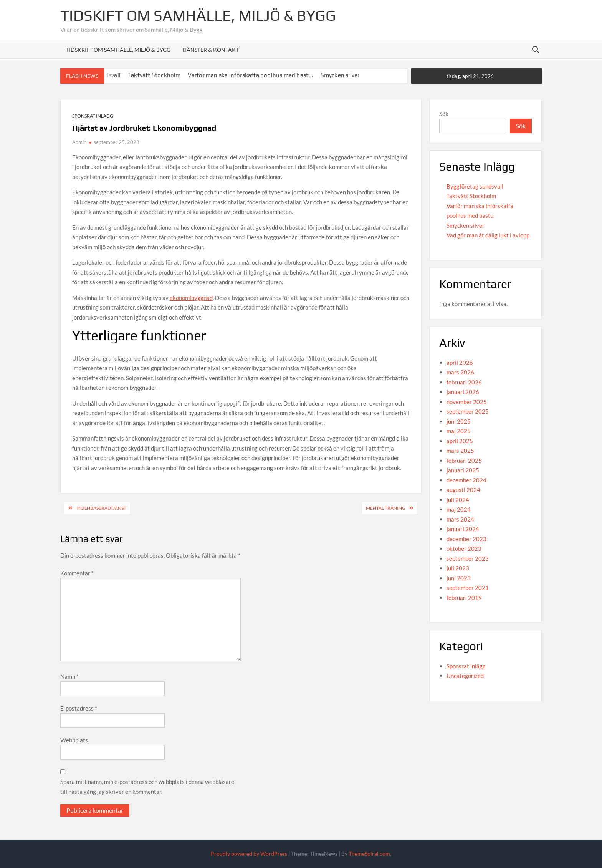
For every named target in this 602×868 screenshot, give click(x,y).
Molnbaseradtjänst (101, 508)
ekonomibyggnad (191, 298)
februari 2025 (464, 461)
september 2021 (468, 588)
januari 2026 (463, 392)
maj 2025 (459, 431)
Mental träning (386, 508)
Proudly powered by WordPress (249, 854)
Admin (79, 142)
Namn (69, 676)
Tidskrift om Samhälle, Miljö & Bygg (118, 50)
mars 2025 (460, 451)
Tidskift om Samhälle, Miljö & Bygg (198, 15)
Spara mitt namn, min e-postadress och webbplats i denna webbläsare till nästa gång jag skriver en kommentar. (147, 787)
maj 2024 (459, 509)
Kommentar (77, 573)
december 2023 (466, 539)
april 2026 (460, 363)
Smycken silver (340, 75)
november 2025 (467, 402)
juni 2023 (459, 578)
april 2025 (460, 441)
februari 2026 (464, 382)
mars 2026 (460, 372)
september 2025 (468, 411)
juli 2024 (458, 500)
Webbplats (74, 740)
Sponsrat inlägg (93, 116)
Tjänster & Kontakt (210, 50)
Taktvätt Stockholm (154, 75)
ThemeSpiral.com (369, 854)
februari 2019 (464, 598)
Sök (444, 114)
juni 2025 (459, 421)
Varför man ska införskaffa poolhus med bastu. (251, 75)
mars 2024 (460, 519)
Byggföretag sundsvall (475, 186)
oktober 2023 (464, 548)
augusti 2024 (463, 490)
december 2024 (466, 480)
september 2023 (468, 558)
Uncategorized (465, 676)
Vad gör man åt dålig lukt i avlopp (488, 235)
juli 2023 (458, 568)
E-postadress (79, 708)
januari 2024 (463, 529)
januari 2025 (463, 470)
